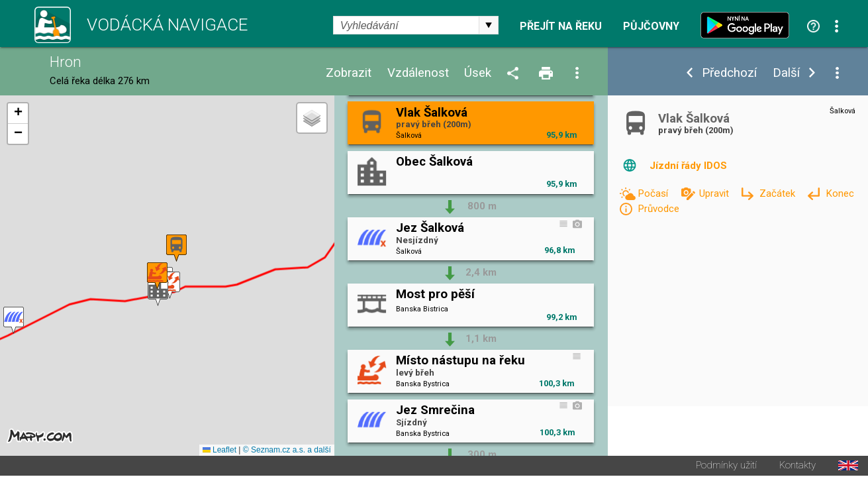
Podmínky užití (726, 467)
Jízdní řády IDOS (688, 166)
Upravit (715, 193)
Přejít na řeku (561, 26)
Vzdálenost (418, 73)
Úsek (478, 73)
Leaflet (219, 451)
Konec (840, 193)
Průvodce (658, 209)
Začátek (779, 193)
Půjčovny (651, 26)
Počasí (654, 193)
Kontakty (797, 467)
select (489, 25)
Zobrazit (349, 73)
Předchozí (729, 73)
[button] (170, 286)
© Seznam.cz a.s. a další (287, 451)
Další (786, 73)
